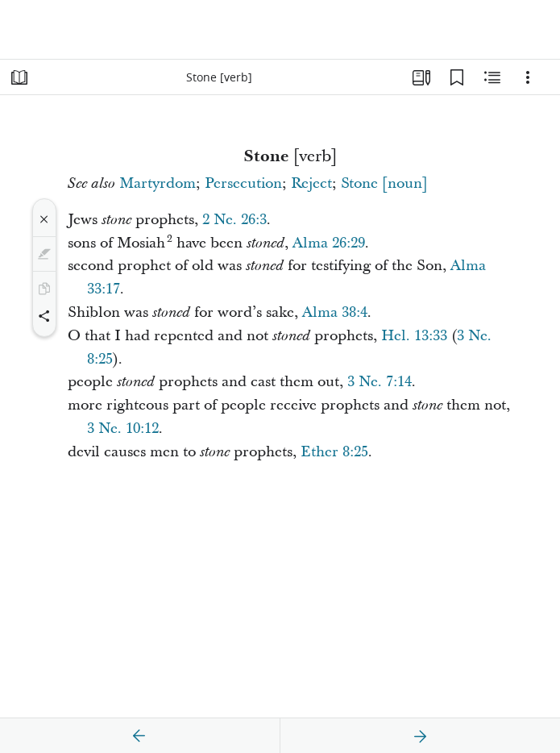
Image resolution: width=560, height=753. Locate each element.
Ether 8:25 (334, 452)
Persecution (243, 183)
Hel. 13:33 (414, 336)
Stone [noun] (384, 183)
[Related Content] (492, 77)
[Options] (528, 77)
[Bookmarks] (457, 77)
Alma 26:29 (329, 243)
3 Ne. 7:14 (380, 382)
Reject (311, 183)
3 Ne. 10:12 (123, 429)
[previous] (139, 736)
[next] (420, 736)
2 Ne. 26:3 (234, 220)
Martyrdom (158, 183)
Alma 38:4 (335, 312)
